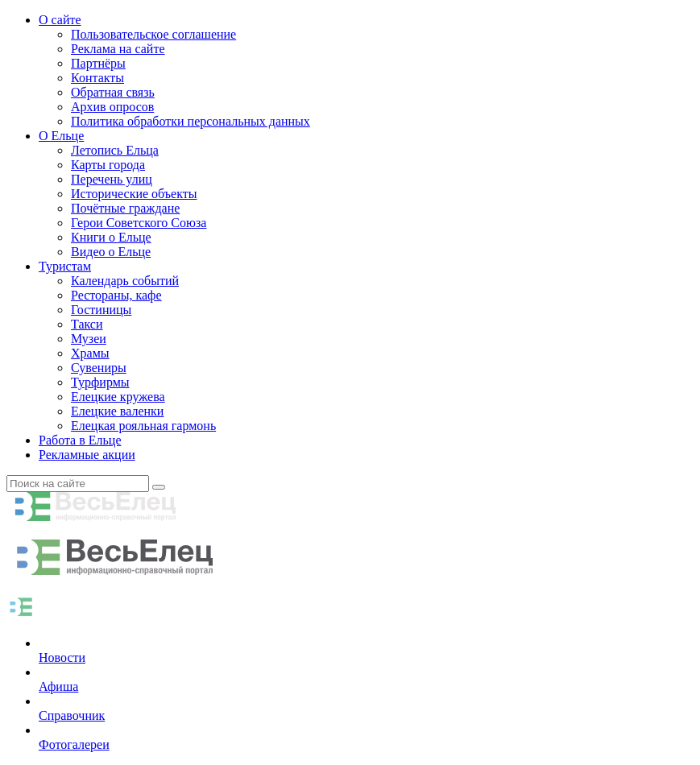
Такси (87, 324)
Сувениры (99, 368)
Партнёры (98, 63)
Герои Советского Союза (139, 223)
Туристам (65, 266)
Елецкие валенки (117, 411)
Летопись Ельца (115, 150)
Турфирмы (100, 382)
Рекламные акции (87, 455)
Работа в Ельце (80, 440)
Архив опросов (112, 107)
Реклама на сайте (118, 49)
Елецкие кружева (118, 397)
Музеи (89, 339)
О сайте (60, 20)
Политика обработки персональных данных (191, 121)
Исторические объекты (134, 194)
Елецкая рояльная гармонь (143, 426)
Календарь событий (125, 281)
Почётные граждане (125, 208)
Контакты (97, 78)
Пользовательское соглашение (153, 34)
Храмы (90, 353)
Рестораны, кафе (116, 295)
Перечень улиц (112, 179)
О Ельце (61, 136)
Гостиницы (101, 310)
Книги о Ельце (111, 237)
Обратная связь (113, 92)
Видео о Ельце (111, 252)
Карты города (108, 165)
